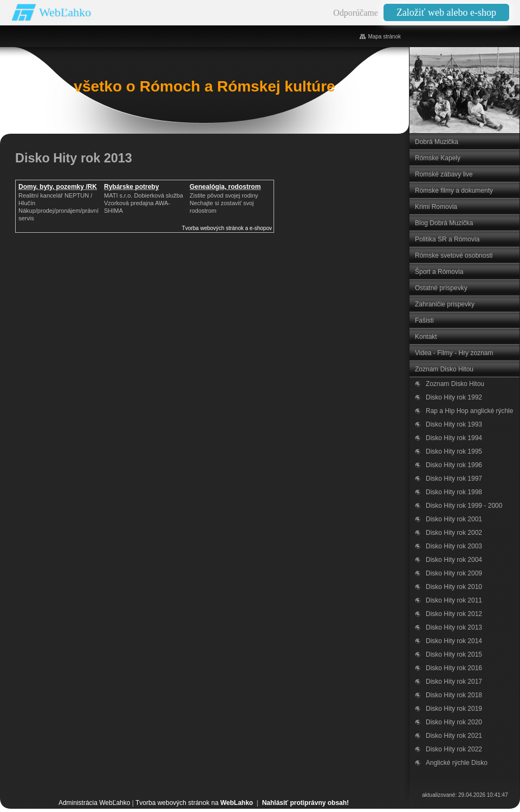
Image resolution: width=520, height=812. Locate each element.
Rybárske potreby (131, 187)
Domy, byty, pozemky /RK (58, 187)
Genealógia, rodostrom (225, 187)
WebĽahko (65, 12)
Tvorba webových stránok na (194, 803)
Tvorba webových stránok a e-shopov (227, 228)
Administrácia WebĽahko (95, 803)
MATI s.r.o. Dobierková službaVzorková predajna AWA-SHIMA (144, 203)
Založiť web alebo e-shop (446, 12)
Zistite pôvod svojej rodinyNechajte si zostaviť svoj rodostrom (224, 203)
